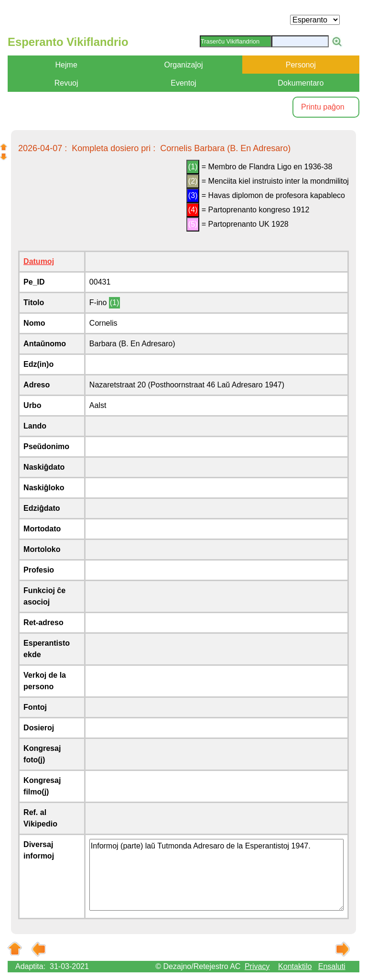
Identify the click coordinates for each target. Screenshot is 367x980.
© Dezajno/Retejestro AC (198, 966)
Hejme (66, 65)
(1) (193, 167)
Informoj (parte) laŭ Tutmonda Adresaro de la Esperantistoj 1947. (216, 875)
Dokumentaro (301, 83)
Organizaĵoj (184, 65)
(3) (193, 195)
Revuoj (66, 83)
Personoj (301, 65)
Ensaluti (332, 966)
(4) (193, 210)
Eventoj (183, 83)
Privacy (257, 966)
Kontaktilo (295, 966)
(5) (193, 224)
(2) (193, 181)
